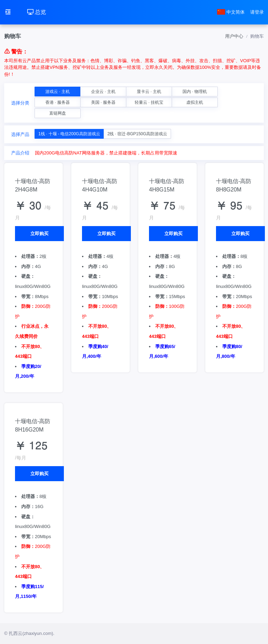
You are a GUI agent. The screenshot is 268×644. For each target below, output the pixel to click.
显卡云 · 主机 (149, 92)
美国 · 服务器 (103, 102)
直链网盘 (58, 113)
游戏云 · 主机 (58, 92)
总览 (37, 12)
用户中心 (234, 36)
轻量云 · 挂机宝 (149, 102)
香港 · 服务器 (58, 102)
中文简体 (231, 12)
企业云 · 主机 (103, 92)
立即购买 (39, 234)
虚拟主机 (195, 102)
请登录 (257, 12)
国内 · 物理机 (195, 92)
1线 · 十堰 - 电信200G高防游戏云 (69, 134)
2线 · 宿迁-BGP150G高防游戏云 (137, 134)
